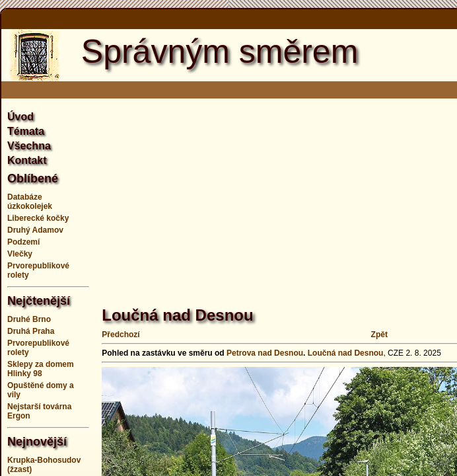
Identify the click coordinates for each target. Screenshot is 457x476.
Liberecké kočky (38, 218)
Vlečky (20, 254)
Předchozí (121, 335)
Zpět (379, 335)
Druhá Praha (31, 331)
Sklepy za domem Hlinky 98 (41, 369)
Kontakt (27, 160)
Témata (26, 131)
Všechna (29, 146)
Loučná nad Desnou (346, 353)
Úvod (20, 117)
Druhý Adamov (35, 230)
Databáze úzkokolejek (30, 202)
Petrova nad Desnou (265, 353)
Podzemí (23, 242)
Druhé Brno (29, 319)
